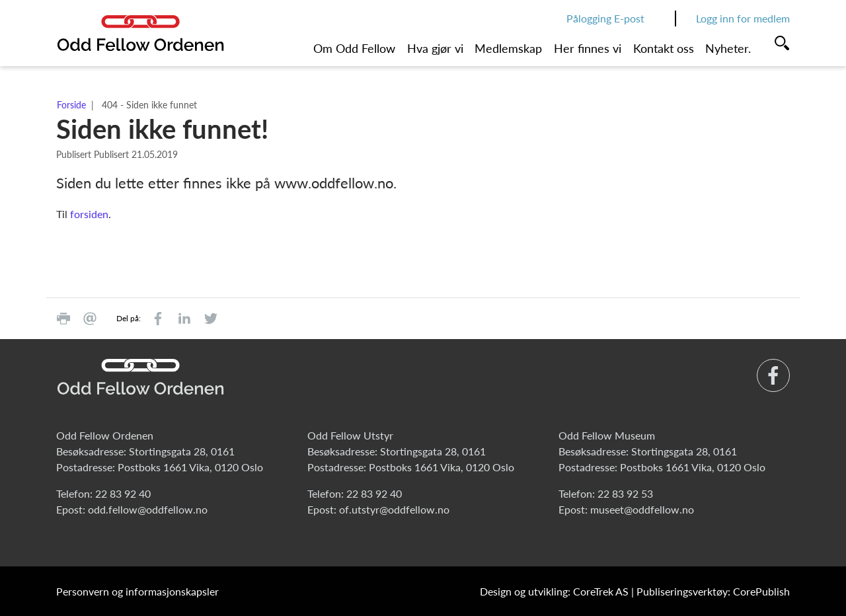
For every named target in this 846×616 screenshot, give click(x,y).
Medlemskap (508, 48)
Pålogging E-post (605, 18)
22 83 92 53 (625, 493)
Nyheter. (728, 48)
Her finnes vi (588, 48)
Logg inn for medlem (743, 18)
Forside (71, 105)
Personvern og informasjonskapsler (137, 591)
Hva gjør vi (435, 48)
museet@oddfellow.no (642, 509)
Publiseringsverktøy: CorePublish (713, 591)
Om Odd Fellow (354, 48)
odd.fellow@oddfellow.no (148, 509)
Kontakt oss (664, 48)
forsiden (89, 214)
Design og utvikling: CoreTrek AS (554, 591)
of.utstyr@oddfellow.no (394, 509)
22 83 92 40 (123, 493)
